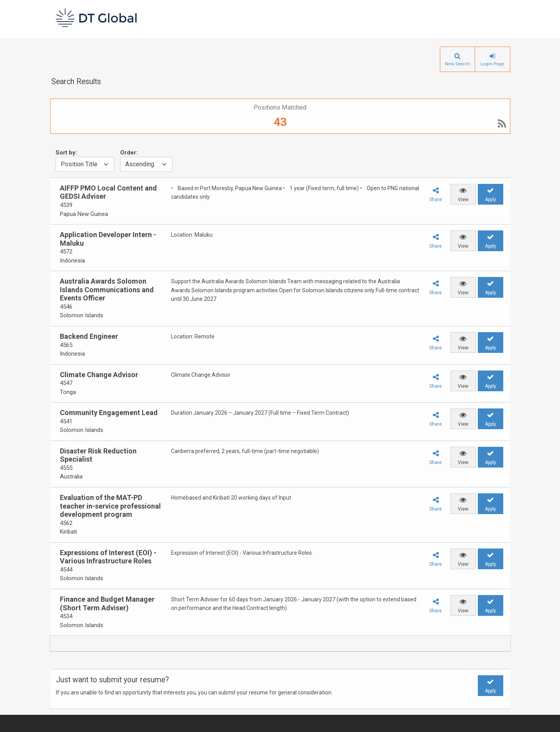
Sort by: (66, 153)
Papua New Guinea (84, 214)
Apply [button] (491, 691)
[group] (108, 201)
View (463, 200)
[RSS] (502, 125)
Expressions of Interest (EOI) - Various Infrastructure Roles (108, 557)
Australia (71, 477)
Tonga (68, 392)
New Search (457, 64)
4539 (66, 205)
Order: (129, 153)
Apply (491, 200)
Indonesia (72, 261)
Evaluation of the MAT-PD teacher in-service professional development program (110, 506)
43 (280, 122)
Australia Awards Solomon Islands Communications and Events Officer (107, 290)
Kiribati (68, 532)
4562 (66, 523)
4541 (66, 421)
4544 (66, 570)
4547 (66, 383)
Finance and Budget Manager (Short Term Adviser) (107, 603)
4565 (66, 345)
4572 (66, 252)
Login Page (492, 64)
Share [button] (436, 200)
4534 (66, 616)
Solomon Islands (82, 315)
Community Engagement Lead (109, 413)
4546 (66, 307)
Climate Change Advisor (99, 375)
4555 (66, 468)
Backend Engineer (89, 336)
